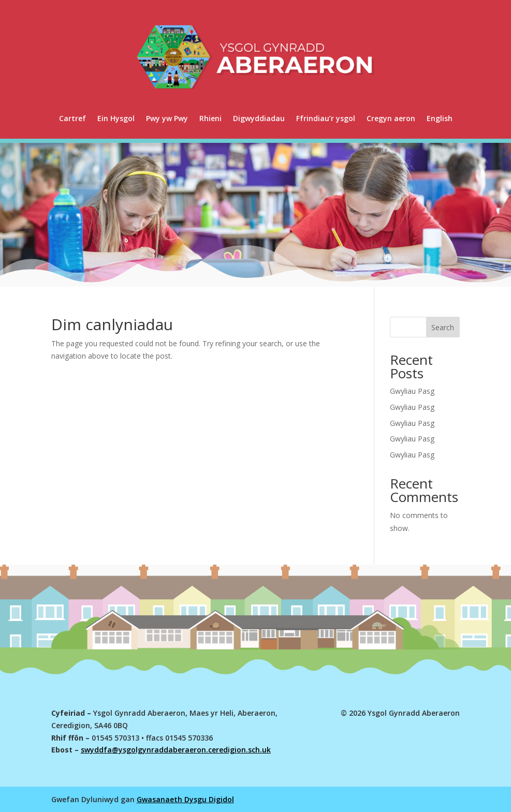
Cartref (72, 118)
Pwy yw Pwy (167, 118)
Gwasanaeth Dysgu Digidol (185, 799)
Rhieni (210, 118)
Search (443, 327)
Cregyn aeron (391, 118)
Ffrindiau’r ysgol (326, 118)
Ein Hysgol (116, 118)
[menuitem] (440, 119)
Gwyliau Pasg (412, 391)
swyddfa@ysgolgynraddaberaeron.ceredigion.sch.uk (176, 750)
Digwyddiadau (259, 118)
